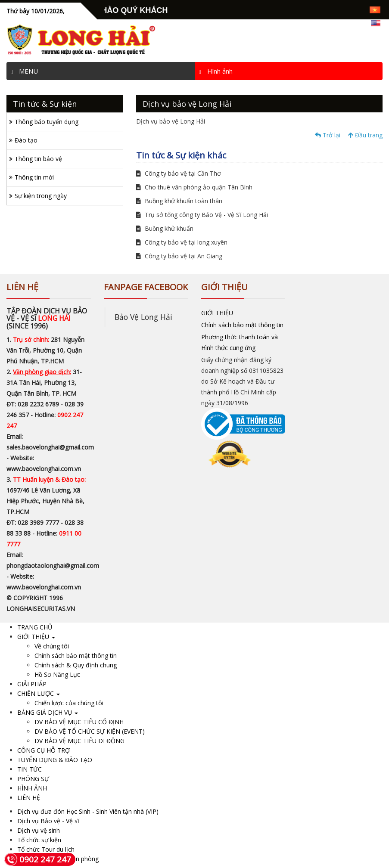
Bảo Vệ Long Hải (143, 317)
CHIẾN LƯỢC (39, 693)
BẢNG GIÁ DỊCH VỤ (48, 712)
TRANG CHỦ (35, 627)
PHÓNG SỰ (33, 779)
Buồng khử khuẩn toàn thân (179, 201)
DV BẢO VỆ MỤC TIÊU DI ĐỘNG (79, 741)
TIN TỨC (30, 769)
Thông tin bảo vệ (38, 159)
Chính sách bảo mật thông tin (242, 325)
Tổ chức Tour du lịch (46, 849)
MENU (24, 71)
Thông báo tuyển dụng (47, 122)
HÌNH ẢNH (32, 788)
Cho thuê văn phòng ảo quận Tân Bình (194, 187)
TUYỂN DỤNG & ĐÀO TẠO (55, 760)
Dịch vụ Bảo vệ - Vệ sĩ (48, 821)
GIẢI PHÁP (32, 684)
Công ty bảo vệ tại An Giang (179, 256)
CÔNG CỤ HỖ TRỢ (44, 750)
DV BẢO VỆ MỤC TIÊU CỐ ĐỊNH (79, 722)
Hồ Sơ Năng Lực (57, 674)
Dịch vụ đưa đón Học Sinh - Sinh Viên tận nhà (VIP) (88, 811)
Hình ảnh (216, 71)
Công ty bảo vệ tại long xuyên (182, 242)
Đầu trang (365, 135)
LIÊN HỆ (29, 798)
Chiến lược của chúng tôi (69, 703)
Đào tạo (26, 140)
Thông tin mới (34, 177)
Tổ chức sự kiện (39, 840)
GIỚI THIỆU (217, 313)
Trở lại (328, 135)
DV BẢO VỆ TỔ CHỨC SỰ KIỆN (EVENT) (90, 731)
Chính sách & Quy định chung (76, 665)
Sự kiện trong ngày (41, 196)
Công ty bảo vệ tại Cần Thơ (179, 173)
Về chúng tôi (52, 646)
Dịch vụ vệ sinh (39, 830)
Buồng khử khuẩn (165, 228)
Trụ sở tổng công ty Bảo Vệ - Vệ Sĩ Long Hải (202, 215)
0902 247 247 (38, 859)
